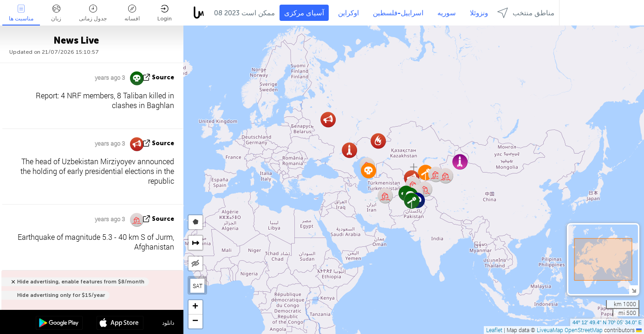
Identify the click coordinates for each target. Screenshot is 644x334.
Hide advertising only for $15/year (61, 295)
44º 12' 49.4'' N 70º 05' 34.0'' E (607, 322)
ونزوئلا (479, 13)
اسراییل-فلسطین (398, 13)
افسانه (132, 13)
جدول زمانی (93, 13)
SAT (198, 286)
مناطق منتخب (526, 13)
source (163, 77)
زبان (56, 13)
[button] (412, 201)
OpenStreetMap (584, 330)
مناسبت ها (21, 13)
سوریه (447, 13)
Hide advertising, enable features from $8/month (81, 282)
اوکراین (348, 13)
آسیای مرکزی (304, 13)
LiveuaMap (550, 330)
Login (165, 13)
